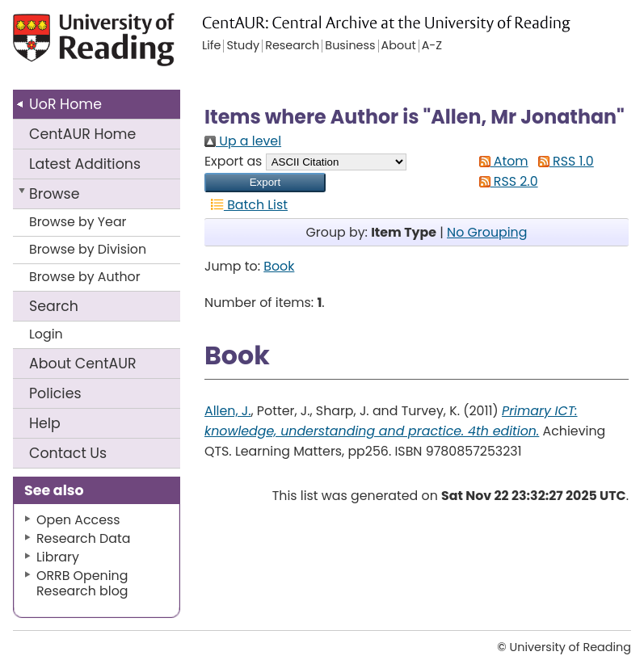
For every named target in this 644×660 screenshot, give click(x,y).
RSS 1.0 (563, 161)
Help (45, 423)
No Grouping (487, 232)
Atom (501, 161)
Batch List (246, 205)
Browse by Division (88, 249)
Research (292, 46)
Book (279, 266)
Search (54, 306)
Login (46, 334)
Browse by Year (78, 222)
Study (243, 46)
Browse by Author (85, 277)
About (83, 364)
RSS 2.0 (505, 181)
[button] (265, 183)
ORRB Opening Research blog (82, 583)
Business (350, 46)
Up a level (243, 141)
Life (211, 46)
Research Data (83, 538)
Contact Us (68, 453)
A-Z (432, 46)
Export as (233, 161)
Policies (55, 393)
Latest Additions (85, 164)
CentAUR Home (82, 134)
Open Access (78, 520)
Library (58, 557)
